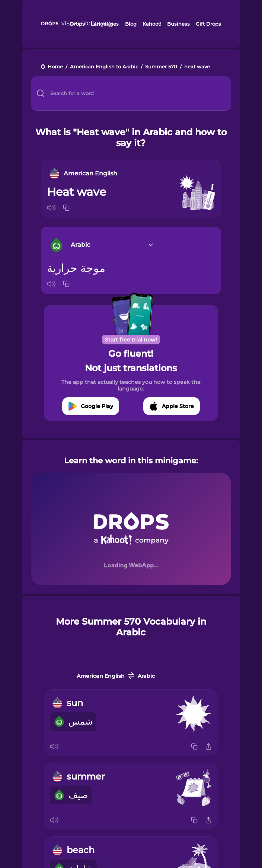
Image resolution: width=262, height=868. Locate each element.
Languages (105, 24)
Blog (131, 24)
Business (178, 24)
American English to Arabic (104, 67)
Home (55, 67)
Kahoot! (152, 24)
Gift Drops (208, 24)
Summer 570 (161, 67)
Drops (77, 24)
